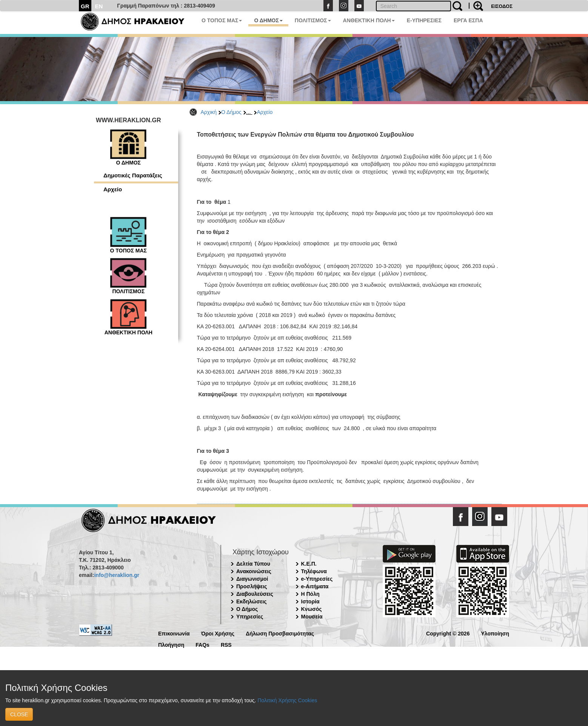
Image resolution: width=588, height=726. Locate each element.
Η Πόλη (310, 594)
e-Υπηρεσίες (317, 579)
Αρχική (209, 112)
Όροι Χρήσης (218, 633)
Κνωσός (312, 609)
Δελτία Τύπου (253, 564)
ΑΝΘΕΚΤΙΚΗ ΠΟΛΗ (369, 20)
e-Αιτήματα (315, 586)
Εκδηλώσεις (252, 601)
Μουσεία (312, 617)
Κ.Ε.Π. (309, 564)
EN (99, 6)
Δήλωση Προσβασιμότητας (280, 633)
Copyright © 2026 (448, 633)
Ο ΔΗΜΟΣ (268, 20)
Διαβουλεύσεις (255, 594)
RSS (226, 644)
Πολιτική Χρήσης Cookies (287, 700)
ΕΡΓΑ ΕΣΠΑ (468, 20)
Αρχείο (265, 112)
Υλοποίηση (495, 633)
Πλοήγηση (171, 644)
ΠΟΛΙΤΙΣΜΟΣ (313, 20)
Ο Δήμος (231, 112)
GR (85, 6)
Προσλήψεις (252, 586)
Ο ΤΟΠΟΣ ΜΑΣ (222, 20)
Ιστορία (310, 601)
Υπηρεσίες (250, 617)
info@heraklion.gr (116, 575)
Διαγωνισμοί (252, 579)
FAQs (202, 644)
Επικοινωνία (174, 633)
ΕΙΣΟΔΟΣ (502, 6)
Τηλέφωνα (314, 571)
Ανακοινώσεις (254, 571)
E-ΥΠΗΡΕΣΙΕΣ (424, 20)
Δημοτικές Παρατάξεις (133, 175)
